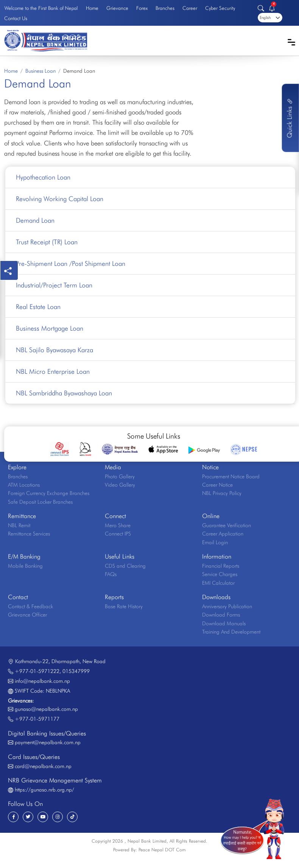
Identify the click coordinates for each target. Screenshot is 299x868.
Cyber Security (220, 8)
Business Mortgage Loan (50, 328)
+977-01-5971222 (37, 671)
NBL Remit (19, 525)
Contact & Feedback (30, 606)
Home (92, 8)
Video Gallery (120, 485)
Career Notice (217, 485)
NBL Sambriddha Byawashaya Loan (64, 393)
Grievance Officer (27, 615)
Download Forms (221, 615)
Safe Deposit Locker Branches (40, 502)
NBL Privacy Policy (222, 493)
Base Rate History (124, 606)
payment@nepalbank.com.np (48, 742)
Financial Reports (221, 566)
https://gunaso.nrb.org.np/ (44, 790)
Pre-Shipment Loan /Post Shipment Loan (71, 263)
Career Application (223, 534)
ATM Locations (24, 485)
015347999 (76, 671)
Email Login (215, 542)
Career (190, 8)
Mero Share (118, 525)
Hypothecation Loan (43, 177)
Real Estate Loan (38, 307)
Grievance (117, 8)
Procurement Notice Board (231, 476)
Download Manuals (224, 623)
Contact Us (16, 18)
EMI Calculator (218, 583)
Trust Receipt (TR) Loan (47, 242)
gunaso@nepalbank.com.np (46, 709)
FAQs (111, 574)
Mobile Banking (25, 566)
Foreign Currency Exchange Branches (49, 493)
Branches (165, 8)
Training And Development (231, 632)
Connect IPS (118, 534)
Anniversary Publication (227, 606)
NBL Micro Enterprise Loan (53, 371)
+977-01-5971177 (37, 719)
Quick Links (290, 118)
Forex (142, 8)
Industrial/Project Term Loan (54, 285)
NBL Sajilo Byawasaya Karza (55, 350)
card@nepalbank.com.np (43, 766)
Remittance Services (29, 534)
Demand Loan (35, 220)
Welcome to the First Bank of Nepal (41, 8)
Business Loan (40, 71)
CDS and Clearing (125, 566)
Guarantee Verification (227, 525)
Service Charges (220, 574)
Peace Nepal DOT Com (162, 850)
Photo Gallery (120, 476)
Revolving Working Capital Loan (60, 199)
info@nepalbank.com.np (42, 681)
